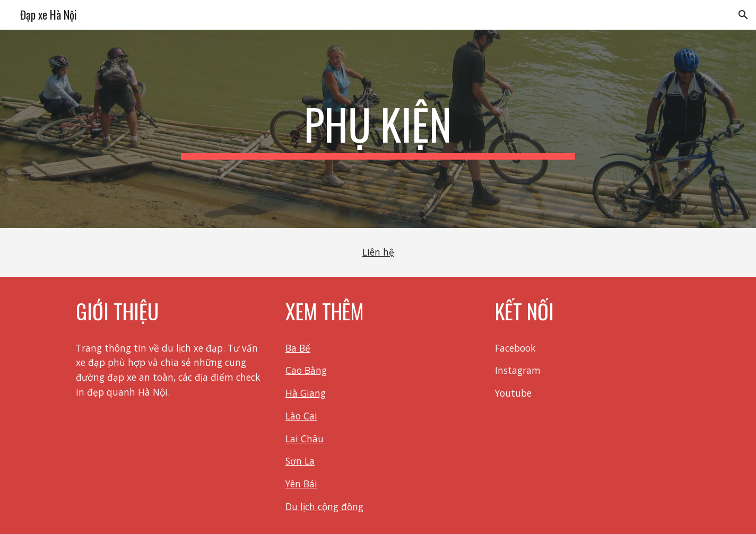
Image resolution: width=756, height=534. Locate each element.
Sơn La (300, 461)
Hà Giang (306, 393)
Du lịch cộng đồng (324, 506)
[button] (743, 15)
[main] (378, 129)
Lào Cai (301, 416)
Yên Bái (301, 484)
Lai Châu (305, 439)
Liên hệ (378, 252)
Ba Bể (298, 348)
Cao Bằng (306, 370)
